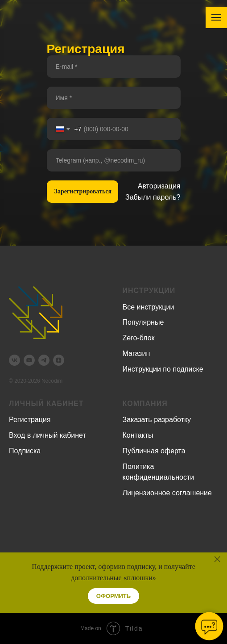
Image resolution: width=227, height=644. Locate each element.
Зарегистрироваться (83, 191)
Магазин (136, 353)
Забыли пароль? (153, 197)
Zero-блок (139, 338)
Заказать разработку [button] (157, 420)
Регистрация (30, 420)
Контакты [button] (138, 435)
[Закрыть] (217, 559)
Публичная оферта (154, 451)
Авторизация (159, 186)
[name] (114, 98)
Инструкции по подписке (163, 369)
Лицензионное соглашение (167, 493)
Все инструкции (149, 307)
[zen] (59, 360)
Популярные (143, 322)
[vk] (14, 360)
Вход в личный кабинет (47, 435)
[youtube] (29, 360)
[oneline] (114, 160)
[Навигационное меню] (216, 17)
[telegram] (44, 360)
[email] (114, 67)
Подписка (25, 451)
